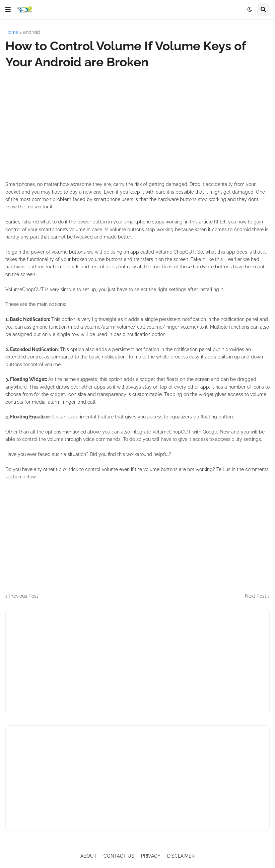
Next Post (256, 596)
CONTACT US (119, 856)
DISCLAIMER (181, 856)
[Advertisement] (137, 125)
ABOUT (89, 856)
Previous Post (23, 596)
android (31, 32)
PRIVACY (151, 856)
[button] (8, 10)
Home (12, 32)
